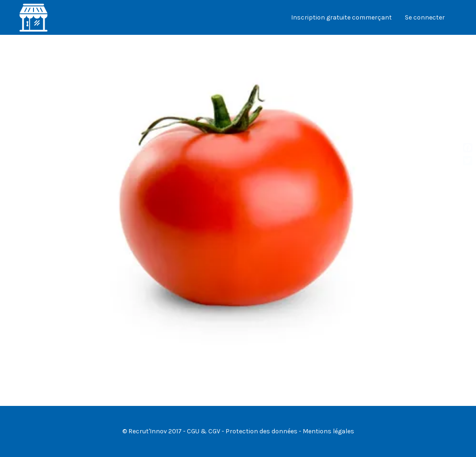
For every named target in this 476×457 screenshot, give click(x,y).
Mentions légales (328, 431)
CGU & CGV (204, 431)
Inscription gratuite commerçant (341, 17)
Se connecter (425, 17)
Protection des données (261, 431)
